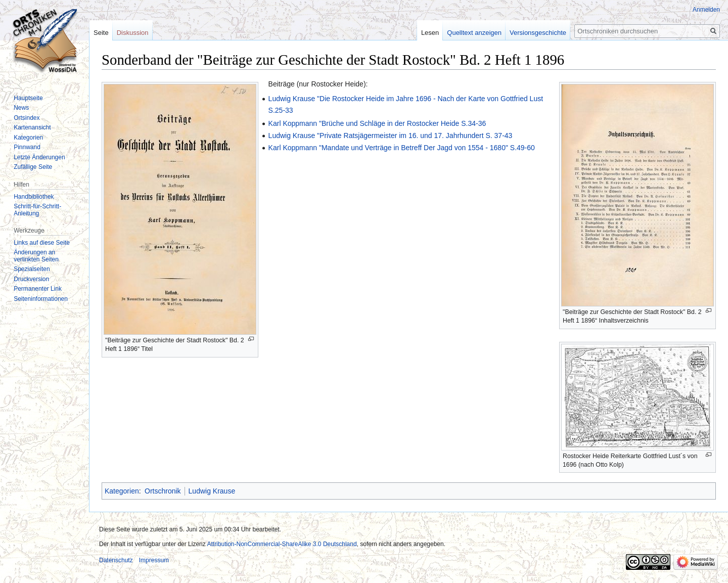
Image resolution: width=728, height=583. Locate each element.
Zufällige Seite (33, 167)
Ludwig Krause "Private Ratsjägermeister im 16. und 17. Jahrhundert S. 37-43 (391, 136)
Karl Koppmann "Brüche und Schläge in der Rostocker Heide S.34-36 (377, 123)
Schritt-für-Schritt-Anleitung (37, 210)
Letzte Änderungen (39, 157)
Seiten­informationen (41, 299)
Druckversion (31, 279)
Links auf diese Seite (42, 243)
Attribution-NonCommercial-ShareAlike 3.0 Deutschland (282, 544)
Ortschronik (163, 491)
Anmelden (706, 10)
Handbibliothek (34, 197)
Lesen (430, 33)
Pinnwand (27, 147)
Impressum (154, 560)
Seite (101, 33)
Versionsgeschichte (538, 33)
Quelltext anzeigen (474, 33)
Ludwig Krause (212, 491)
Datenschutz (116, 560)
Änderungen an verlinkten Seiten (36, 256)
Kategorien (122, 491)
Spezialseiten (32, 269)
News (21, 108)
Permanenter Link (38, 289)
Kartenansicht (32, 127)
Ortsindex (27, 118)
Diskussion (133, 33)
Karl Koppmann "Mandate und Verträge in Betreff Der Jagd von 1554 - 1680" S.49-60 (402, 148)
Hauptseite (28, 98)
